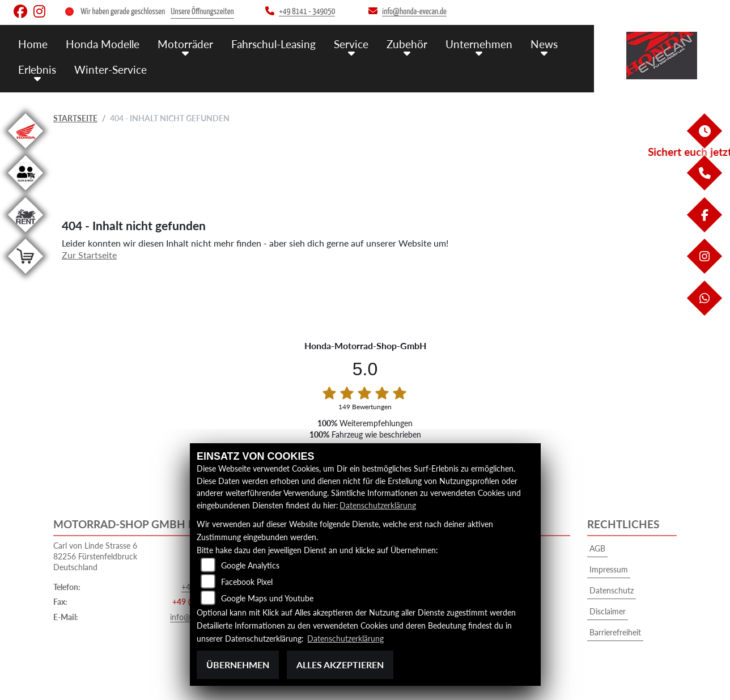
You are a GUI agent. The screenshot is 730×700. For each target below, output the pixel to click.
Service (351, 44)
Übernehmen (238, 665)
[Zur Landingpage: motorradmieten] (26, 234)
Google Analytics (250, 565)
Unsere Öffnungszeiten (202, 12)
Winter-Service (111, 69)
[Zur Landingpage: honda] (26, 150)
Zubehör (407, 44)
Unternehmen (479, 44)
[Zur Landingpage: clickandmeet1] (26, 192)
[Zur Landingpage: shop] (26, 276)
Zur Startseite (89, 255)
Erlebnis (37, 69)
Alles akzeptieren (340, 665)
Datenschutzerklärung (378, 505)
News (544, 44)
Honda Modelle (103, 44)
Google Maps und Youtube (267, 598)
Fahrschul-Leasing (273, 44)
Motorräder (185, 44)
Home (33, 44)
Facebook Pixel (247, 582)
